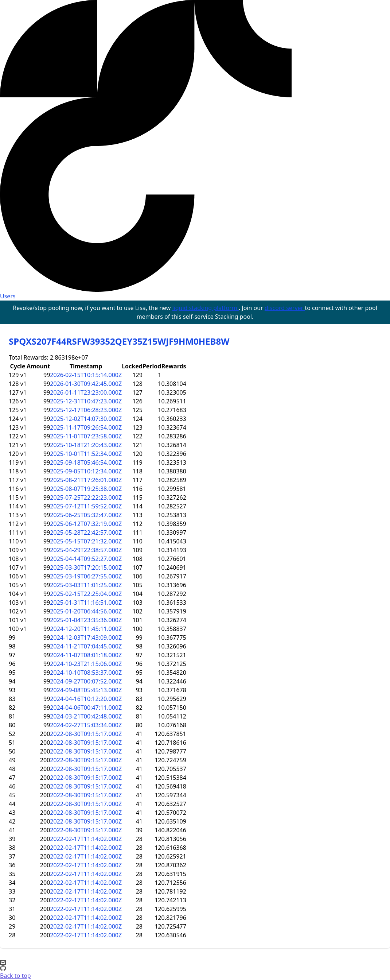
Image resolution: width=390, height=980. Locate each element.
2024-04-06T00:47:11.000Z (86, 708)
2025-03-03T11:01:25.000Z (86, 585)
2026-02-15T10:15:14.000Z (86, 375)
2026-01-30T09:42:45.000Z (86, 384)
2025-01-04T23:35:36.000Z (86, 620)
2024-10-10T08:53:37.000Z (86, 673)
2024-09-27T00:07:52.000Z (86, 681)
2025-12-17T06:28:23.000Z (86, 410)
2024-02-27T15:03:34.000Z (86, 725)
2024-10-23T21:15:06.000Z (86, 664)
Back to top (15, 976)
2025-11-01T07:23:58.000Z (86, 436)
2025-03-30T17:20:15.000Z (86, 568)
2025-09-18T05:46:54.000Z (86, 462)
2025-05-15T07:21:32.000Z (86, 541)
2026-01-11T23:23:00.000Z (86, 392)
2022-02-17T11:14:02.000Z (86, 839)
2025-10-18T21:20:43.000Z (86, 445)
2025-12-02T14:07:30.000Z (86, 419)
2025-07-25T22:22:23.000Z (86, 497)
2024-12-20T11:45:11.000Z (86, 629)
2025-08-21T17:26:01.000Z (86, 480)
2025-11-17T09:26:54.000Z (86, 427)
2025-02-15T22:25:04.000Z (86, 594)
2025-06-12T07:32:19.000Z (86, 524)
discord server (285, 308)
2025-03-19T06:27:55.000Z (86, 576)
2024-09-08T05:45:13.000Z (86, 690)
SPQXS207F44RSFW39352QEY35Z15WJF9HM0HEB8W (119, 341)
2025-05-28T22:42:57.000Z (86, 532)
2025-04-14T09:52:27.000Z (86, 559)
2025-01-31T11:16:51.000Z (86, 603)
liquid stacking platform (205, 308)
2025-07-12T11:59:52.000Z (86, 506)
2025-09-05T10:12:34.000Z (86, 471)
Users (8, 296)
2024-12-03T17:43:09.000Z (86, 638)
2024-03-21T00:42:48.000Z (86, 716)
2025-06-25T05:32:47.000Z (86, 515)
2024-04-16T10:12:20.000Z (86, 699)
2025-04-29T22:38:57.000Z (86, 550)
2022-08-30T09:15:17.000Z (86, 734)
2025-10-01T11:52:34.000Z (86, 454)
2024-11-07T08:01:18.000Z (86, 655)
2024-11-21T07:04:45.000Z (86, 646)
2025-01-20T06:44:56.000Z (86, 611)
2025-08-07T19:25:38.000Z (86, 489)
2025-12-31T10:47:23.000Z (86, 401)
